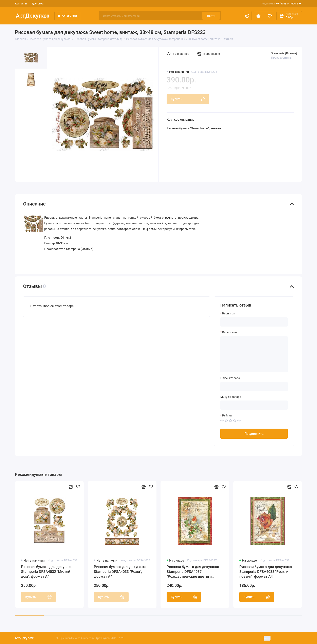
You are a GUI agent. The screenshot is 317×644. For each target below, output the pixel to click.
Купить (184, 597)
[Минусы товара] (254, 405)
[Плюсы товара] (254, 387)
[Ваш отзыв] (254, 354)
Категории (67, 16)
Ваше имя (229, 313)
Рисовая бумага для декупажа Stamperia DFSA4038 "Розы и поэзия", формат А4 (266, 572)
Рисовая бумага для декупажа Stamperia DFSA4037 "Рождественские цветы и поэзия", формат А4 (193, 572)
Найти (211, 16)
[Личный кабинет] (247, 16)
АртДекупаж (33, 16)
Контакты (21, 4)
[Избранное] (270, 16)
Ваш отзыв (229, 332)
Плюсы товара (230, 378)
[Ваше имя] (254, 322)
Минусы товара (231, 397)
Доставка (38, 4)
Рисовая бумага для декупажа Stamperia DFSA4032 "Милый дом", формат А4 (47, 572)
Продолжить (254, 434)
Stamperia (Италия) (284, 53)
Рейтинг (228, 415)
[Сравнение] (258, 16)
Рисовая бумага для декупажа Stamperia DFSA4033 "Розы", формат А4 (120, 572)
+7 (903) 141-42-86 (281, 4)
